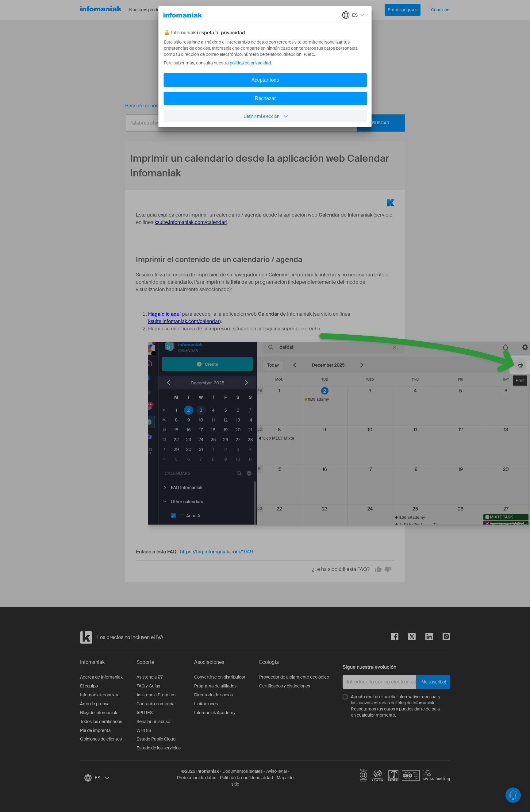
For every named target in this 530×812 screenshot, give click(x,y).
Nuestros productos (153, 10)
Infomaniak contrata (100, 695)
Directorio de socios (213, 695)
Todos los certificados (101, 722)
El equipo (89, 686)
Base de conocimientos (151, 106)
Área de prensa (95, 704)
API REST (146, 713)
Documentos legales (242, 771)
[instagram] (441, 638)
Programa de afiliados (215, 686)
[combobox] (260, 123)
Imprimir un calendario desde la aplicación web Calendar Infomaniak (267, 106)
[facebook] (395, 638)
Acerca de (230, 10)
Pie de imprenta (95, 730)
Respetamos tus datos (373, 709)
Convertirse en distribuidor (220, 677)
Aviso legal (277, 771)
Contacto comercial (156, 704)
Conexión (440, 10)
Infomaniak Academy (215, 713)
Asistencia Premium (156, 695)
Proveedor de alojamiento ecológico (294, 677)
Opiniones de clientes (101, 739)
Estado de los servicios (159, 748)
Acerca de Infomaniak (101, 677)
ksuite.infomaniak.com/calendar (190, 222)
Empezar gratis (403, 10)
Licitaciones (206, 704)
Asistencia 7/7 (150, 677)
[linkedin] (424, 638)
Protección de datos (197, 778)
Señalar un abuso (153, 722)
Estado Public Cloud (156, 739)
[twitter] (407, 638)
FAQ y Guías (148, 686)
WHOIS (144, 730)
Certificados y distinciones (285, 686)
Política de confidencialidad (246, 778)
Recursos (196, 10)
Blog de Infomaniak (99, 713)
